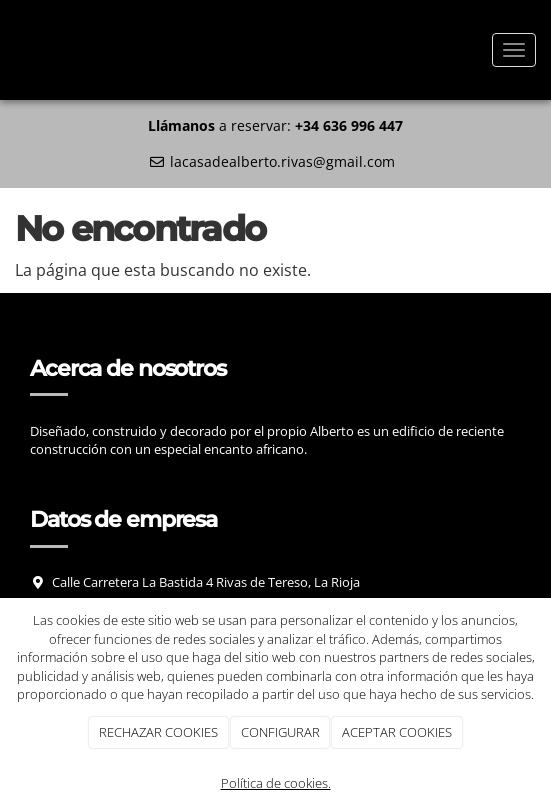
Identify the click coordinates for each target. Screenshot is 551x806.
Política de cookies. (276, 783)
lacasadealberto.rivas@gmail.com (282, 161)
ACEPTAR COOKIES (397, 732)
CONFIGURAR (280, 732)
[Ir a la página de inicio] (10, 50)
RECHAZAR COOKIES (158, 732)
